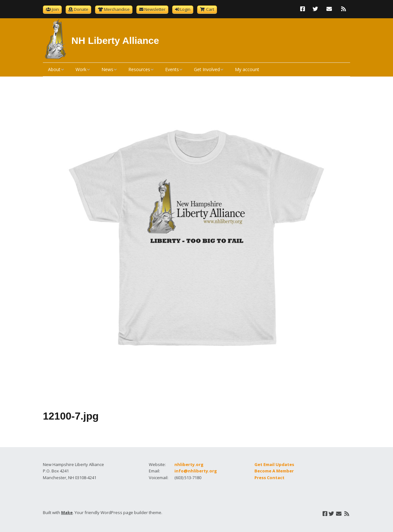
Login (185, 9)
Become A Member (274, 471)
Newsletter (155, 9)
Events (172, 69)
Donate (81, 9)
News (107, 69)
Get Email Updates (274, 464)
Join (55, 9)
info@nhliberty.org (196, 471)
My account (247, 69)
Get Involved (207, 69)
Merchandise (117, 9)
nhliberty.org (189, 464)
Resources (139, 69)
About (54, 69)
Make (67, 512)
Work (81, 69)
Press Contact (269, 478)
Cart (210, 9)
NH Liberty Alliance (115, 41)
